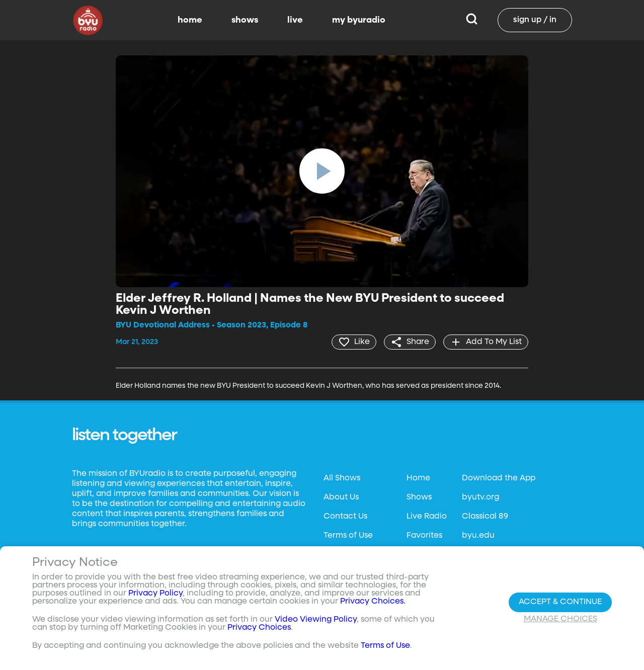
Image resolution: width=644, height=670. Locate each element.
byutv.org (480, 497)
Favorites (424, 536)
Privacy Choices (259, 628)
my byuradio (359, 20)
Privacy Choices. (373, 602)
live (295, 20)
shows (245, 20)
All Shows (342, 478)
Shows (419, 497)
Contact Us (345, 517)
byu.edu (478, 536)
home (190, 20)
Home (418, 478)
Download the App (499, 478)
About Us (341, 497)
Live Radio (427, 517)
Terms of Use (348, 536)
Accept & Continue (560, 602)
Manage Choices (560, 619)
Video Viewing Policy (316, 620)
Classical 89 (485, 517)
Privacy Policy (155, 594)
